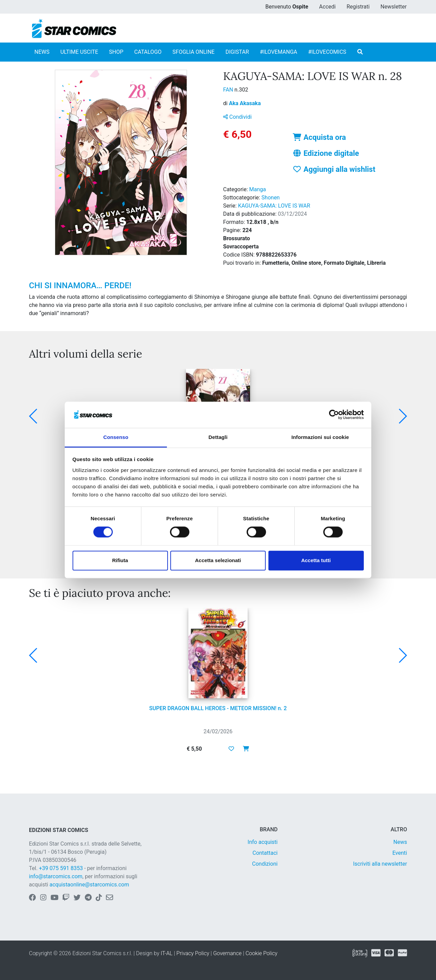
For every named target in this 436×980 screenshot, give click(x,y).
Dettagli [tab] (218, 437)
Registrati (358, 7)
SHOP (116, 52)
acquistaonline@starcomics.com (89, 885)
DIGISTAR (237, 52)
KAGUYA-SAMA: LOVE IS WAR (274, 206)
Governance (228, 953)
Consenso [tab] (116, 437)
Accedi (328, 7)
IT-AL (167, 953)
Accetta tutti (316, 560)
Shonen (271, 198)
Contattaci (265, 853)
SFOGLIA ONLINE (193, 52)
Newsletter (394, 7)
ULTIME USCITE (79, 52)
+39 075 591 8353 (61, 868)
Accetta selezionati (218, 560)
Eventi (400, 853)
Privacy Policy (193, 953)
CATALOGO (148, 52)
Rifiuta (120, 560)
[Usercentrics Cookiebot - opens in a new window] (334, 415)
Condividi (237, 117)
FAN (229, 90)
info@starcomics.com (56, 876)
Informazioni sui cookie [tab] (320, 437)
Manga (258, 189)
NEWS (42, 52)
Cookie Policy (262, 953)
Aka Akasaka (245, 103)
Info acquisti (263, 842)
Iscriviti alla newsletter (380, 864)
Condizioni (265, 864)
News (400, 842)
